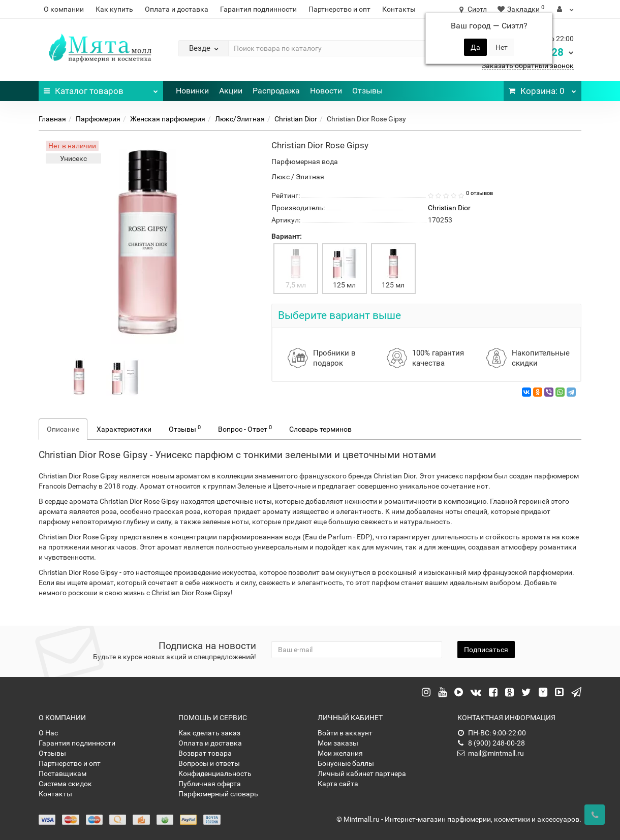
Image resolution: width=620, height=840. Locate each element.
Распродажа (276, 91)
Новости (326, 91)
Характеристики (124, 429)
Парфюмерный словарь (218, 794)
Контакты (399, 9)
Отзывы (367, 91)
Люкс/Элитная (240, 119)
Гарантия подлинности (258, 9)
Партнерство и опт (339, 9)
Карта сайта (338, 784)
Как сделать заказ (209, 733)
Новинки (192, 91)
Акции (231, 91)
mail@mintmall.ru (491, 753)
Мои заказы (338, 743)
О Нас (48, 733)
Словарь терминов (320, 429)
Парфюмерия (98, 119)
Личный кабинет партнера (362, 773)
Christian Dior (296, 119)
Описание (63, 429)
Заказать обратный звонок (528, 66)
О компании (64, 9)
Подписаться (486, 650)
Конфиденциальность (215, 773)
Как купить (114, 9)
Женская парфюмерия (168, 119)
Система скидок (65, 784)
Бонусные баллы (346, 763)
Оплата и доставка (177, 9)
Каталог (101, 88)
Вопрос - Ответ (245, 429)
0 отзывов (479, 193)
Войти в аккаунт (345, 733)
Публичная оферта (210, 784)
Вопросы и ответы (209, 763)
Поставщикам (63, 773)
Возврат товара (205, 753)
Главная (52, 119)
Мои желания (340, 753)
